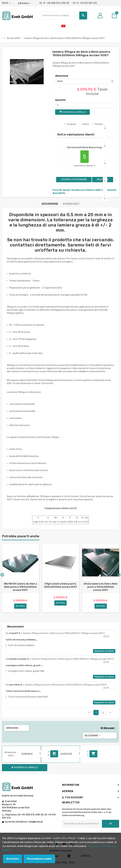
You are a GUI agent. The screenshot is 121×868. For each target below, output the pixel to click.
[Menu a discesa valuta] (6, 3)
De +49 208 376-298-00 (55, 3)
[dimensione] (85, 81)
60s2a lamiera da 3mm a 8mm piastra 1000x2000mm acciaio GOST (101, 587)
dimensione (62, 76)
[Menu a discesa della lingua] (25, 3)
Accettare (13, 859)
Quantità (60, 100)
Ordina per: (108, 729)
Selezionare (93, 736)
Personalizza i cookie (39, 859)
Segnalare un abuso (104, 652)
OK (111, 824)
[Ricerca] (64, 16)
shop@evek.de (36, 823)
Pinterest (99, 124)
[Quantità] (85, 105)
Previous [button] (2, 575)
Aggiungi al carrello (93, 754)
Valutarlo (102, 179)
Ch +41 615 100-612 (85, 3)
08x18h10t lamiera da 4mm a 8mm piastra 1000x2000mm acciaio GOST (20, 587)
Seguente (110, 713)
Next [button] (119, 575)
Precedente (89, 713)
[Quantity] (42, 754)
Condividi (70, 124)
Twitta (84, 124)
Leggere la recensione (74, 179)
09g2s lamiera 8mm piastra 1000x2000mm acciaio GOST (61, 585)
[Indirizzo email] (82, 824)
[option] (20, 579)
